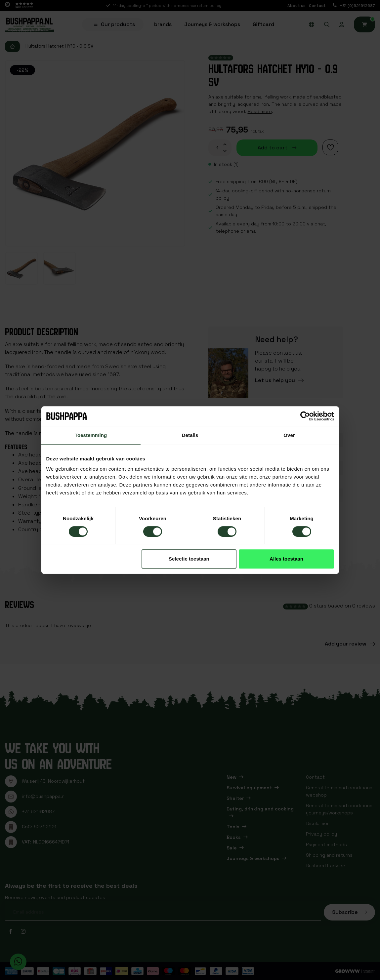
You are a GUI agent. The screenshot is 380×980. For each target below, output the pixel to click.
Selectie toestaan (189, 559)
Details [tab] (190, 435)
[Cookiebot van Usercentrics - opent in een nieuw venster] (305, 416)
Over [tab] (289, 435)
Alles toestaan (286, 559)
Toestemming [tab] (91, 435)
